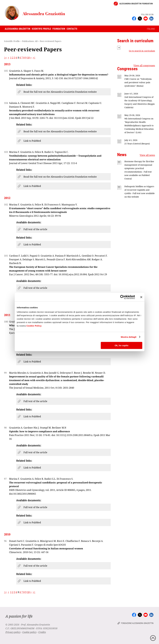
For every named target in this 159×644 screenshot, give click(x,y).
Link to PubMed (32, 141)
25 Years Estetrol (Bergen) (137, 144)
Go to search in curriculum (142, 51)
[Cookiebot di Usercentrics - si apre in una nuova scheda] (122, 297)
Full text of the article (35, 229)
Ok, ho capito (121, 345)
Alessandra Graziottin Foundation (136, 4)
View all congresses (144, 66)
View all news (147, 155)
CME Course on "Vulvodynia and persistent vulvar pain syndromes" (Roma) (138, 82)
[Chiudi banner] (141, 297)
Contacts (72, 29)
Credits (42, 632)
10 (28, 58)
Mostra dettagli (129, 337)
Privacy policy (13, 632)
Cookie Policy (34, 326)
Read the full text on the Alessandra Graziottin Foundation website (60, 92)
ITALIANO (151, 29)
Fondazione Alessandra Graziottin (137, 623)
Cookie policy (29, 632)
